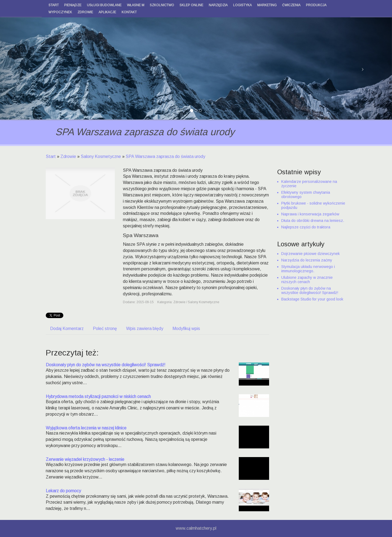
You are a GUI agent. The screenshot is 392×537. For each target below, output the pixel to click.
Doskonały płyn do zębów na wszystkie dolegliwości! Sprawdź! (106, 365)
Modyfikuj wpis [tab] (186, 329)
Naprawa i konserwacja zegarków (310, 214)
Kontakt (129, 12)
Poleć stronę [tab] (105, 329)
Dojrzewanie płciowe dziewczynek (311, 254)
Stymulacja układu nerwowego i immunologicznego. (308, 269)
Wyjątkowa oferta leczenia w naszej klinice (86, 428)
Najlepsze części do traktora (306, 227)
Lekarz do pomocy (63, 491)
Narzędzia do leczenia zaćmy (307, 260)
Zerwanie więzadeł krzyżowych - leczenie (85, 459)
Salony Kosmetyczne (101, 156)
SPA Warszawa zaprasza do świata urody (165, 156)
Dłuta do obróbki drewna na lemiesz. (313, 221)
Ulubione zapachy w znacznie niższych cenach (307, 280)
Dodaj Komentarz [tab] (67, 329)
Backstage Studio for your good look (312, 299)
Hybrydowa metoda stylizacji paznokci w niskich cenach (98, 397)
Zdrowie (68, 156)
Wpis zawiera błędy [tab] (145, 329)
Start (51, 156)
